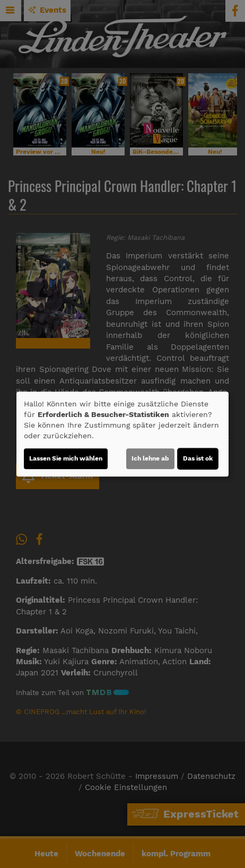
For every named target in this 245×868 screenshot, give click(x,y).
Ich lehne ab (150, 458)
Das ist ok (198, 458)
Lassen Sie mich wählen (66, 458)
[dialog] (122, 434)
